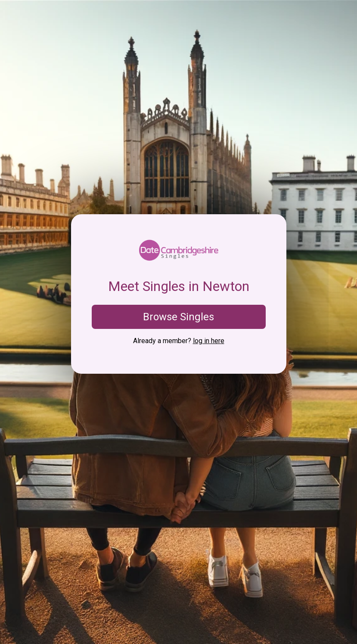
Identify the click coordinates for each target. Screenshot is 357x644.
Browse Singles (178, 317)
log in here (209, 341)
